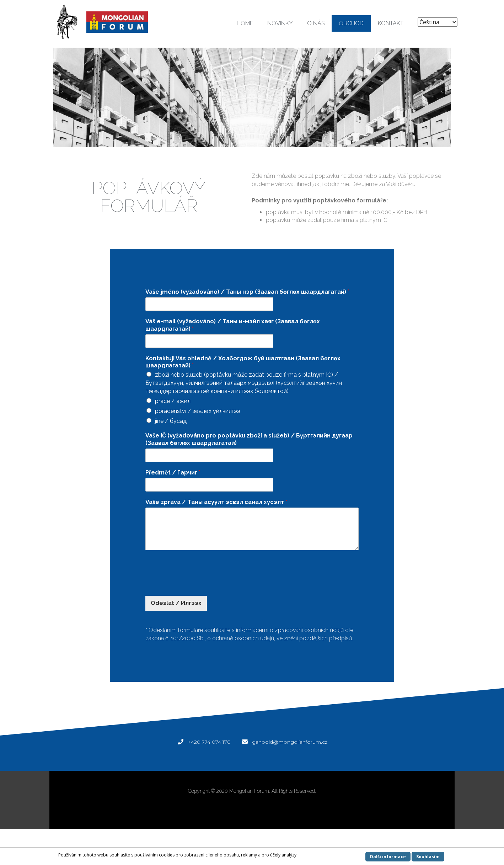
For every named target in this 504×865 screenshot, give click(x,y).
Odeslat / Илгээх (176, 603)
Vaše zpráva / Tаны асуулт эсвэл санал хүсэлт (216, 502)
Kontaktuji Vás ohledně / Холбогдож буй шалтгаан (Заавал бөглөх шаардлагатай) (243, 362)
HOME (245, 23)
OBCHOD (351, 23)
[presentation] (199, 584)
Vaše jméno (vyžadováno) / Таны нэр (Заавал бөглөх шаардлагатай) (247, 292)
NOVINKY (280, 23)
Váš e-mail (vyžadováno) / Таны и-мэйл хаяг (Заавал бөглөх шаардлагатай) (233, 325)
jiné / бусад (171, 421)
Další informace (388, 857)
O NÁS (316, 23)
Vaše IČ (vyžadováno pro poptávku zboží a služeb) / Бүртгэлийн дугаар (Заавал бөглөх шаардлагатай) (249, 439)
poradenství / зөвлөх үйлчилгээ (198, 411)
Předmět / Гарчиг (173, 473)
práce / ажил (173, 401)
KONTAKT (391, 23)
